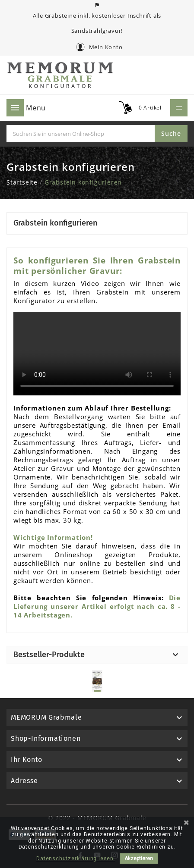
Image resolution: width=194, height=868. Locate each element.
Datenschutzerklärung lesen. (76, 859)
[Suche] (81, 134)
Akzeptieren (139, 859)
